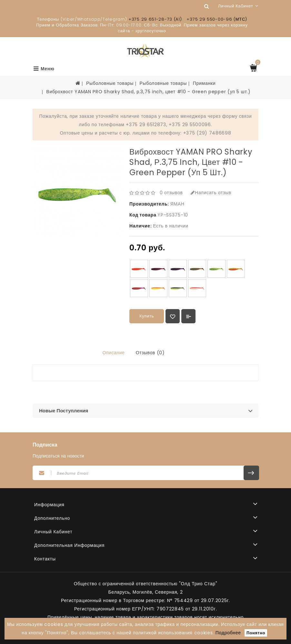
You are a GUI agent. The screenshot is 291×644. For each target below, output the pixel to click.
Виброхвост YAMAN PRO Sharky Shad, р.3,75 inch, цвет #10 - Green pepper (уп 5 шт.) (148, 92)
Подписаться (251, 473)
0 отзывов (171, 193)
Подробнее (228, 633)
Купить (147, 316)
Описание (113, 353)
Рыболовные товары (110, 83)
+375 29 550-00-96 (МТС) (217, 19)
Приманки (204, 83)
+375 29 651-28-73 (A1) (155, 19)
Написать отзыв (211, 193)
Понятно (256, 633)
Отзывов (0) (150, 353)
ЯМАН (177, 204)
